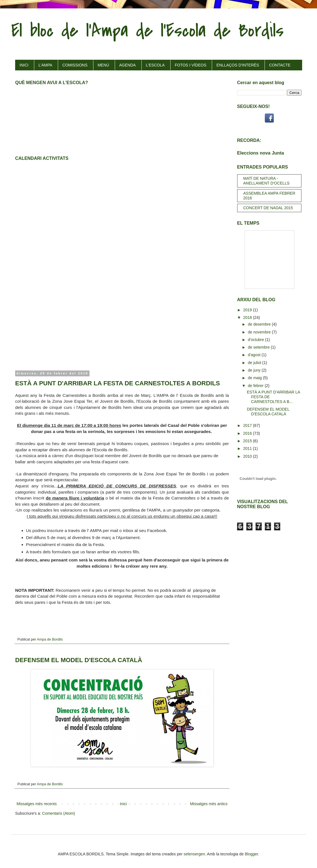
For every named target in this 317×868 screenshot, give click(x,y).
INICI (24, 65)
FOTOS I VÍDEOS (191, 65)
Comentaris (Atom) (58, 813)
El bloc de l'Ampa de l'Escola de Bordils (147, 31)
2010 (248, 456)
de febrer (256, 386)
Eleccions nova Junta (260, 153)
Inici (123, 804)
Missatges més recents (37, 804)
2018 (248, 317)
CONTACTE (280, 65)
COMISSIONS (75, 65)
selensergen (194, 854)
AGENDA (128, 65)
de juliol (255, 363)
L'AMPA (45, 65)
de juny (255, 370)
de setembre (259, 347)
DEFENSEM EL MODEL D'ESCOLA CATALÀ (79, 660)
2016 (248, 433)
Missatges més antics (209, 804)
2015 (248, 441)
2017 (248, 425)
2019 (248, 310)
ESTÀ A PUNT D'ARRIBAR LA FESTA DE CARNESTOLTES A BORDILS (118, 383)
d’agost (255, 355)
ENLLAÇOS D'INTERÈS (238, 65)
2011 (248, 448)
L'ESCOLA (155, 65)
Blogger (251, 854)
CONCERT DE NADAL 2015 (268, 208)
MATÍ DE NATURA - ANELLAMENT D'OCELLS (266, 181)
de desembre (260, 324)
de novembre (260, 332)
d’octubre (256, 340)
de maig (255, 378)
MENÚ (103, 65)
